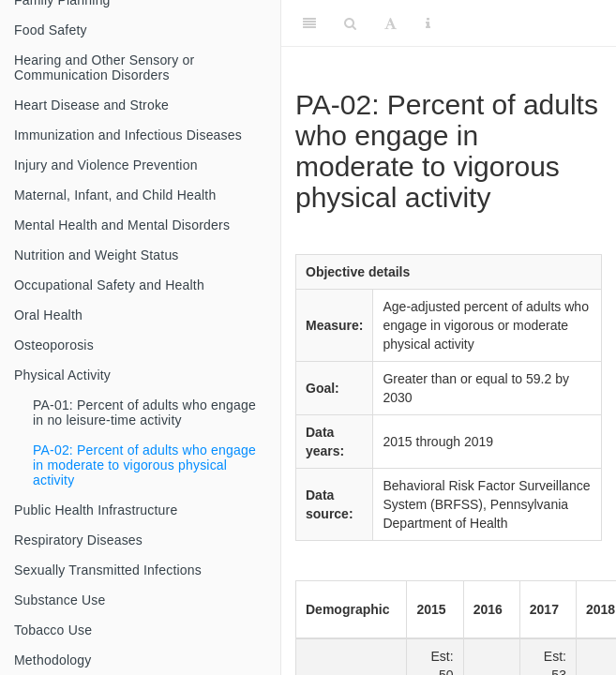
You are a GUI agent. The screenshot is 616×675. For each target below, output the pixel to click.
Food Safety (51, 30)
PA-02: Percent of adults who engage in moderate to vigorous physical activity (144, 465)
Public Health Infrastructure (96, 510)
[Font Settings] (391, 23)
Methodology (53, 660)
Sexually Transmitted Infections (108, 570)
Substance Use (60, 600)
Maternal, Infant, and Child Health (115, 195)
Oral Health (48, 315)
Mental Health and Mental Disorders (122, 225)
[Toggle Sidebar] (309, 23)
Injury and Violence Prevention (106, 165)
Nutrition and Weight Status (97, 255)
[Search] (350, 23)
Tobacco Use (53, 630)
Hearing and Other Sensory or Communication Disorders (104, 67)
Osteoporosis (54, 345)
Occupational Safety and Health (109, 285)
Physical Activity (62, 375)
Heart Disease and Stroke (91, 105)
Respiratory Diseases (78, 540)
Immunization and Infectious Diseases (128, 135)
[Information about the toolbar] (428, 23)
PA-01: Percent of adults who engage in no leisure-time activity (144, 412)
